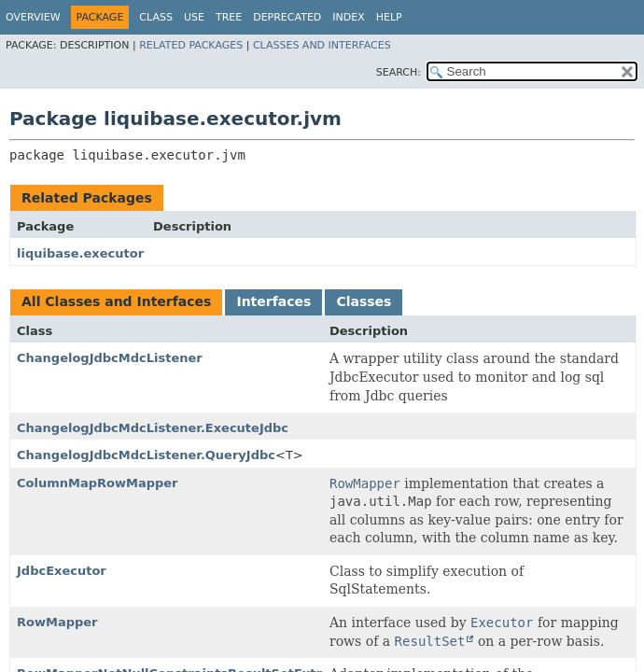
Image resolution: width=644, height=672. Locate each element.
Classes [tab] (364, 301)
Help (389, 17)
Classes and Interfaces (322, 45)
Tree (229, 17)
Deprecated (287, 17)
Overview (33, 17)
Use (194, 17)
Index (348, 17)
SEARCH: (399, 72)
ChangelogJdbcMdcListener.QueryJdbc (146, 455)
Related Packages (191, 45)
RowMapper (57, 622)
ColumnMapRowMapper (98, 483)
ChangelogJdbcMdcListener (110, 358)
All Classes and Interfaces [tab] (116, 301)
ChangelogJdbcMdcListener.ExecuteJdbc (153, 428)
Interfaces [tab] (273, 301)
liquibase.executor (80, 253)
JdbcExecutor (62, 571)
